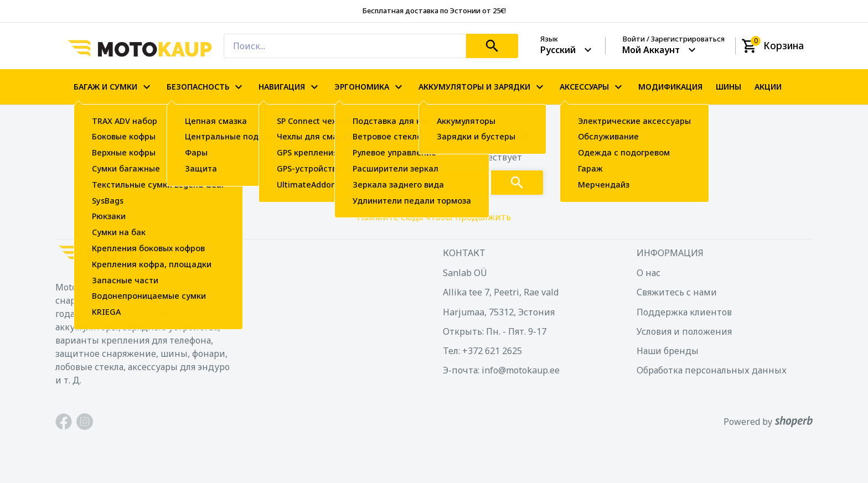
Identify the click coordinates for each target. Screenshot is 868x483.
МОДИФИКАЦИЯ (670, 87)
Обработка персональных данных (712, 370)
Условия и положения (684, 331)
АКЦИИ (768, 87)
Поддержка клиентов (684, 312)
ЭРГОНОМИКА (370, 87)
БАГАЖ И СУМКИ (113, 87)
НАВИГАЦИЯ (290, 87)
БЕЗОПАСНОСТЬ (206, 87)
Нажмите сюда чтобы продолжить (434, 217)
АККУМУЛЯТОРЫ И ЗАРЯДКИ (482, 87)
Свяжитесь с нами (677, 292)
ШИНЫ (728, 87)
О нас (649, 273)
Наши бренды (668, 351)
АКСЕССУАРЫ (592, 87)
